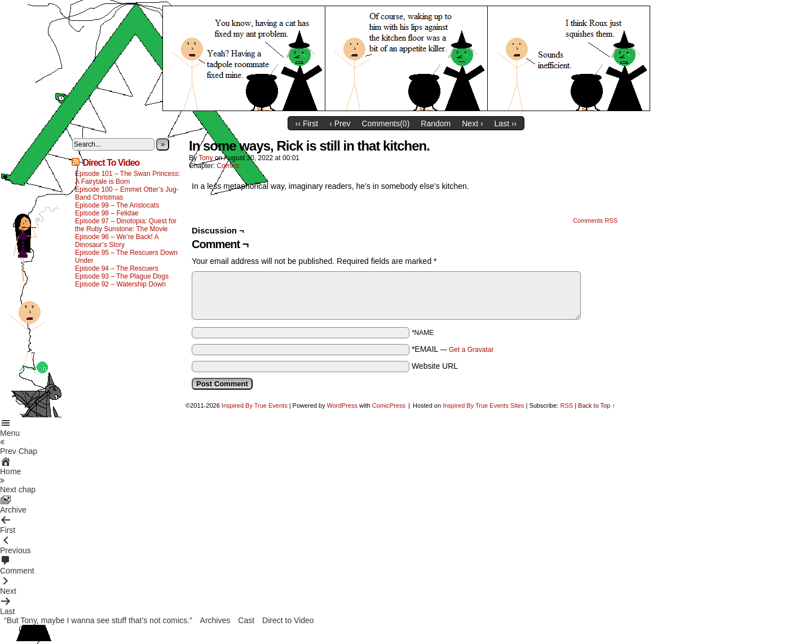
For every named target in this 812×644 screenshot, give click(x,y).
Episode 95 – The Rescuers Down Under (126, 257)
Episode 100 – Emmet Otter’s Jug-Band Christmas (127, 193)
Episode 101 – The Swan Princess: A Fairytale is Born (128, 178)
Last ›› (506, 123)
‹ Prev (340, 123)
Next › (472, 123)
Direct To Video (111, 163)
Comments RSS (595, 220)
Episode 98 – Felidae (107, 213)
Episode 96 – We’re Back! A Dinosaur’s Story (117, 241)
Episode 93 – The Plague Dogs (122, 276)
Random (436, 123)
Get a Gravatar (471, 350)
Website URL (435, 366)
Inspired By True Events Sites (483, 405)
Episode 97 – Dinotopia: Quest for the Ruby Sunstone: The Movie (126, 225)
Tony (206, 158)
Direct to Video (288, 620)
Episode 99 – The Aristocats (117, 205)
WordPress (342, 405)
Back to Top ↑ (597, 405)
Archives (215, 620)
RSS (566, 405)
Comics (228, 166)
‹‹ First (307, 123)
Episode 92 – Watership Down (120, 284)
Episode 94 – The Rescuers (117, 268)
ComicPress (389, 405)
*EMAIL (453, 349)
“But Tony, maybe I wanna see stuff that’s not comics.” (98, 620)
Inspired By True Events (255, 405)
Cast (246, 620)
